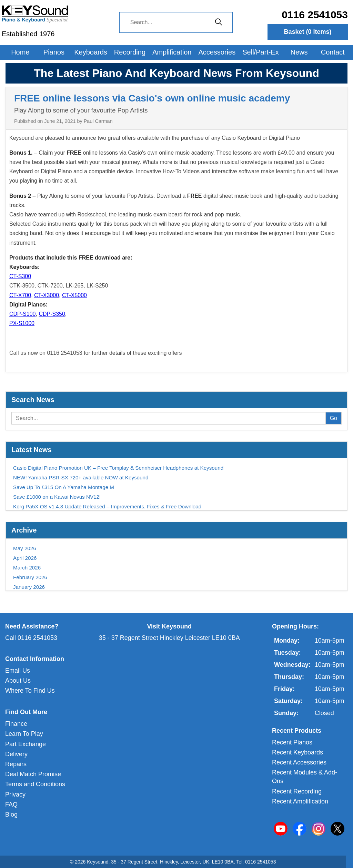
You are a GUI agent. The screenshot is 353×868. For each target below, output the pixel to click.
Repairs (16, 764)
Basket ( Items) (307, 32)
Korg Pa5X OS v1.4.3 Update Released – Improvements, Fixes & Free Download (107, 506)
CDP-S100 (22, 314)
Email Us (18, 671)
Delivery (16, 754)
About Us (18, 681)
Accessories (217, 52)
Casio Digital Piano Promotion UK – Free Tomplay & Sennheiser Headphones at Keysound (118, 468)
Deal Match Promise (33, 774)
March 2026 (27, 568)
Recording (130, 52)
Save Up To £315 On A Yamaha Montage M (64, 487)
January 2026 (29, 587)
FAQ (11, 804)
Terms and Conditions (35, 784)
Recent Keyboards (297, 752)
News (299, 52)
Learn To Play (24, 734)
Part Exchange (26, 744)
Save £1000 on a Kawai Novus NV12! (57, 497)
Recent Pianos (292, 742)
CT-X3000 (47, 295)
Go (334, 418)
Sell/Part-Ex (261, 52)
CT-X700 (20, 295)
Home (20, 52)
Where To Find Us (30, 691)
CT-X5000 (74, 295)
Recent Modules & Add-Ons (305, 777)
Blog (11, 815)
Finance (16, 724)
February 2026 (30, 577)
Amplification (172, 52)
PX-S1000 (22, 323)
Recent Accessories (299, 762)
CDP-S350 (52, 314)
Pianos (54, 52)
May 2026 (25, 548)
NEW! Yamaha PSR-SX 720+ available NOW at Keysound (81, 477)
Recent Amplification (300, 801)
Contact (333, 52)
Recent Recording (297, 791)
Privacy (15, 794)
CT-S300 (20, 276)
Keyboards (91, 52)
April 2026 (25, 558)
